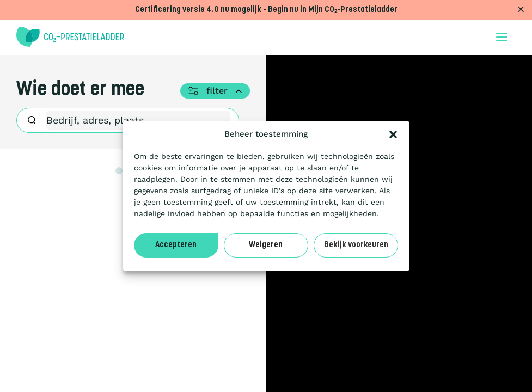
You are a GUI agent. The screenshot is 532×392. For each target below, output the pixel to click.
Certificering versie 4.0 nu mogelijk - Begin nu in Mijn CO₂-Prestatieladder (266, 10)
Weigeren (266, 245)
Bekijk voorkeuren (356, 245)
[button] (393, 134)
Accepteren (176, 245)
